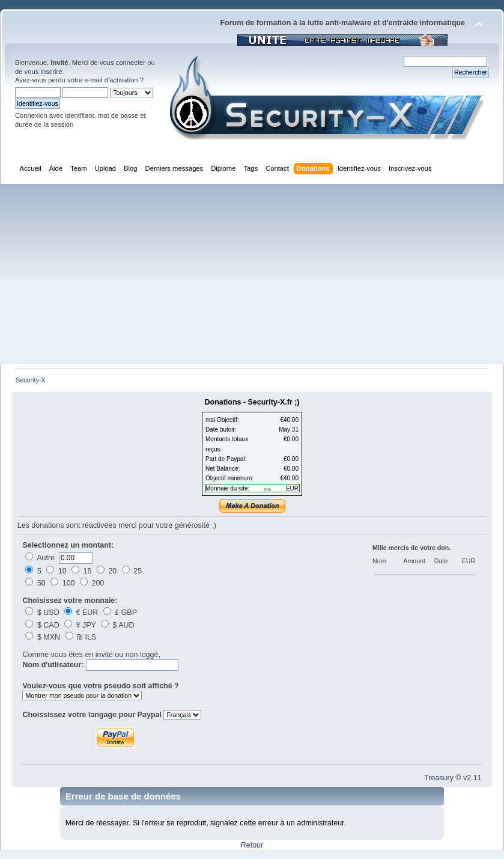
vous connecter (123, 63)
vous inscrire (44, 72)
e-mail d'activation (111, 80)
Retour (252, 845)
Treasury (439, 778)
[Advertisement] (252, 274)
